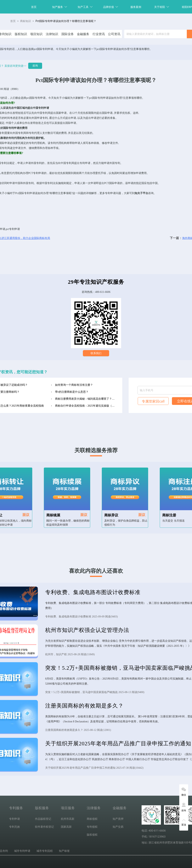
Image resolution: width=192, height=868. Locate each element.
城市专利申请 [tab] (22, 851)
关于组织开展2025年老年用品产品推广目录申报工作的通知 (118, 743)
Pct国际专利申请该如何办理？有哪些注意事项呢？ (66, 21)
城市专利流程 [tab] (45, 851)
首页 (34, 7)
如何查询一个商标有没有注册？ (74, 385)
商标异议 (111, 515)
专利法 (5, 163)
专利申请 (40, 98)
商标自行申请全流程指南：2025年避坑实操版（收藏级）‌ (86, 406)
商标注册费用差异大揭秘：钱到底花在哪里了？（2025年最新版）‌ (86, 399)
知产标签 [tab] (64, 851)
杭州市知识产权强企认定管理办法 (87, 630)
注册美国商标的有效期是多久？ (84, 706)
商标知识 (25, 21)
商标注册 (169, 515)
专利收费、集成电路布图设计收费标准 (93, 592)
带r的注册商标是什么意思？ (72, 392)
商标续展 (53, 515)
